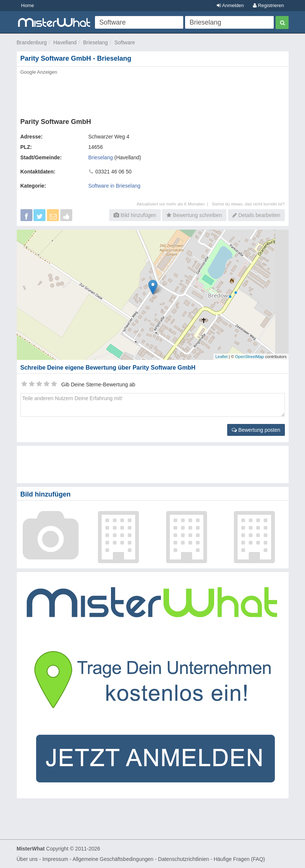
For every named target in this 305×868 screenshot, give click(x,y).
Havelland (65, 42)
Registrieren (269, 5)
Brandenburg (32, 42)
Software (125, 42)
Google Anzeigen (39, 72)
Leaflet (221, 357)
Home (28, 5)
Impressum (55, 859)
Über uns (27, 859)
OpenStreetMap (250, 357)
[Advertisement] (153, 94)
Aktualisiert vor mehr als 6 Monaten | (174, 204)
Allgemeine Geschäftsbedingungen (113, 859)
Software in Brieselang (114, 186)
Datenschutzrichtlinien (183, 859)
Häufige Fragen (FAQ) (239, 859)
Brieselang (95, 42)
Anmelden (230, 5)
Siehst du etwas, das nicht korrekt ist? (248, 204)
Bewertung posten (256, 430)
